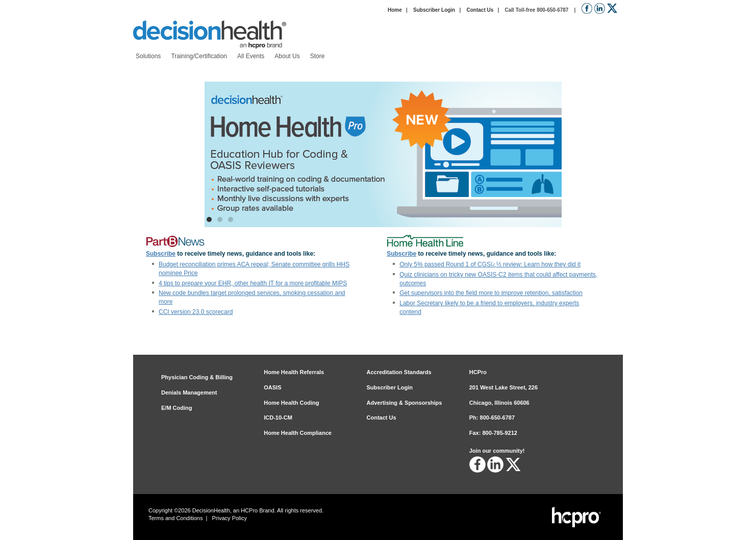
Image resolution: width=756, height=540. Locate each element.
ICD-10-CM (278, 418)
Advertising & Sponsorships (405, 403)
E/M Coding (177, 408)
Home (395, 10)
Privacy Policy (230, 518)
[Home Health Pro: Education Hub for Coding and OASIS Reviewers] (383, 154)
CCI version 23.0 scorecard (196, 312)
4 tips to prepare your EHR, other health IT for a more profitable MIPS (253, 283)
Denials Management (189, 392)
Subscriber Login (434, 10)
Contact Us (480, 10)
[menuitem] (148, 56)
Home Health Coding (291, 403)
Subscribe (161, 254)
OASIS (272, 387)
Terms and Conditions (175, 518)
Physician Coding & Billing (197, 377)
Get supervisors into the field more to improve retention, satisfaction (491, 293)
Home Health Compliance (298, 433)
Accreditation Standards (399, 372)
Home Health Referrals (294, 372)
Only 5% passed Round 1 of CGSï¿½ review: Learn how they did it (490, 264)
